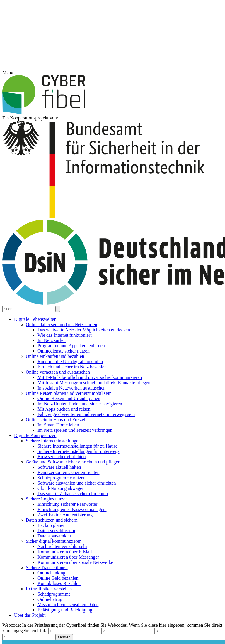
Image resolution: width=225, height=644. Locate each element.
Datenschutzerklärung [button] (115, 361)
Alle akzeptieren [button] (113, 325)
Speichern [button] (112, 342)
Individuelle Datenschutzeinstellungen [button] (112, 354)
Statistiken (135, 308)
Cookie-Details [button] (86, 361)
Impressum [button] (142, 361)
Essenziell (85, 308)
